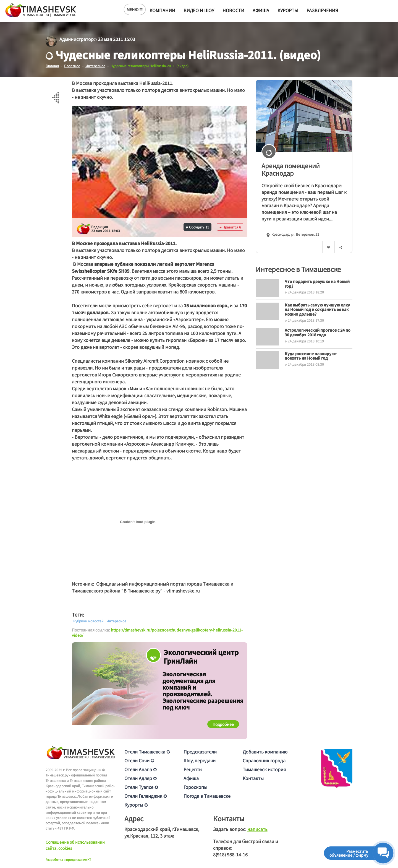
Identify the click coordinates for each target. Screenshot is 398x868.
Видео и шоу (199, 10)
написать (257, 829)
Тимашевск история (264, 769)
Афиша (261, 10)
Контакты (253, 778)
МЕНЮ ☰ (135, 9)
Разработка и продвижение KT (68, 859)
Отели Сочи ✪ (139, 760)
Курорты (288, 10)
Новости (233, 10)
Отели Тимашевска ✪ (147, 752)
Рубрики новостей (88, 621)
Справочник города (264, 760)
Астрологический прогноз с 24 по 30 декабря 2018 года (318, 332)
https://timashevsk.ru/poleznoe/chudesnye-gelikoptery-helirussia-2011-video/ (157, 632)
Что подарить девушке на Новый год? (317, 283)
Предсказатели (200, 752)
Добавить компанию (265, 752)
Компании (162, 10)
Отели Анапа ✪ (141, 769)
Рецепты (193, 769)
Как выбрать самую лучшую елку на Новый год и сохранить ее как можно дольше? (317, 309)
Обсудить (198, 227)
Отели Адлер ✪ (141, 778)
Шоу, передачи (200, 760)
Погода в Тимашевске (207, 796)
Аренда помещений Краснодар (291, 169)
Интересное (116, 621)
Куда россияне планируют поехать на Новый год (311, 356)
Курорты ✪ (136, 805)
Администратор (77, 39)
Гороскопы (195, 787)
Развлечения (322, 10)
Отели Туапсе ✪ (141, 787)
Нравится (230, 227)
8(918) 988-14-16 (230, 854)
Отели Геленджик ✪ (146, 796)
